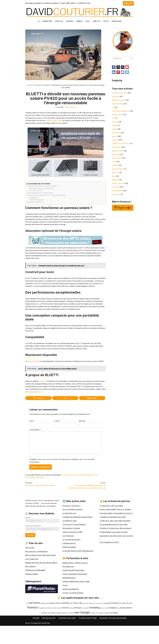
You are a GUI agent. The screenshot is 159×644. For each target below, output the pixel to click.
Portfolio (115, 171)
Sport (114, 183)
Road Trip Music (118, 175)
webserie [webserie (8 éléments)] (93, 638)
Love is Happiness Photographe (75, 599)
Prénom (28, 543)
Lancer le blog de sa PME (72, 557)
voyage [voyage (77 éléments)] (85, 638)
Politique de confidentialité (35, 595)
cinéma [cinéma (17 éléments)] (76, 628)
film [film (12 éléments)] (128, 628)
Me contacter (30, 592)
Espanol (115, 130)
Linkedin (47, 3)
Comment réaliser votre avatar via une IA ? (116, 538)
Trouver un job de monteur (73, 618)
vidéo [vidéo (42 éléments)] (77, 638)
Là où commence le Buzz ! (73, 535)
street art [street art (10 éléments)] (64, 638)
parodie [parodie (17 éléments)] (122, 633)
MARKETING (47, 21)
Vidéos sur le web (119, 190)
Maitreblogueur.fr (69, 603)
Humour (115, 141)
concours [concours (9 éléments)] (85, 628)
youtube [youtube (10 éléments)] (101, 638)
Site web (82, 441)
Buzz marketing (118, 105)
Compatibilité (34, 202)
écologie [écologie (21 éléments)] (114, 638)
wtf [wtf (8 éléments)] (97, 638)
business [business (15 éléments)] (52, 628)
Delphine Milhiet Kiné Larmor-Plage (76, 607)
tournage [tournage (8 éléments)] (70, 638)
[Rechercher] (121, 58)
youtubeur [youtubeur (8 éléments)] (107, 638)
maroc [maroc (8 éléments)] (102, 633)
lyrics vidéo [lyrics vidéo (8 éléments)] (85, 633)
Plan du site (30, 573)
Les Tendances (68, 561)
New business (117, 164)
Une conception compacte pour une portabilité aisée (47, 199)
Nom (32, 441)
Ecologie (115, 126)
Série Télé (116, 179)
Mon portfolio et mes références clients (41, 580)
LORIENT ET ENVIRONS (121, 149)
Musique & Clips (118, 156)
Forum (65, 611)
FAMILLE (79, 21)
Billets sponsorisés (119, 101)
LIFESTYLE (58, 21)
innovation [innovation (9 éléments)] (49, 633)
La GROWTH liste (84, 3)
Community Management (122, 112)
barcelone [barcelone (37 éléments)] (35, 628)
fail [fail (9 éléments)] (120, 628)
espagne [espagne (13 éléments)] (107, 628)
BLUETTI (44, 401)
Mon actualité (117, 153)
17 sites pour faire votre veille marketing (115, 546)
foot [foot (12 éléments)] (131, 628)
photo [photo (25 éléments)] (129, 633)
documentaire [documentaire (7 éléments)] (100, 629)
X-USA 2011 (117, 201)
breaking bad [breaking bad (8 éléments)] (44, 629)
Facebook (55, 3)
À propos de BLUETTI (36, 206)
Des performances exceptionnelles (41, 197)
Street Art (116, 186)
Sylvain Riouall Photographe (73, 595)
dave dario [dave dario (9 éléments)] (92, 628)
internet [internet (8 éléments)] (59, 633)
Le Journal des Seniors (71, 565)
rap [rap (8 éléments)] (48, 638)
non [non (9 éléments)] (118, 633)
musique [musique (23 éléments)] (112, 633)
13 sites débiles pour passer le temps (114, 557)
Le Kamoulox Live (69, 538)
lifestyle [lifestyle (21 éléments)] (78, 633)
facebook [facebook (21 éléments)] (115, 628)
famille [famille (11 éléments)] (124, 628)
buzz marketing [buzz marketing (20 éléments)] (63, 628)
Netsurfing (116, 160)
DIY (113, 122)
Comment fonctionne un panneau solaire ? (43, 190)
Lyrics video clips (32, 584)
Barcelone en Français (71, 554)
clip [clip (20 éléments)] (81, 628)
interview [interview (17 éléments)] (66, 633)
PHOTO (106, 21)
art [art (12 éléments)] (28, 628)
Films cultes (116, 137)
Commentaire (35, 450)
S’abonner (30, 560)
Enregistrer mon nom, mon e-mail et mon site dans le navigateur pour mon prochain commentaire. (62, 482)
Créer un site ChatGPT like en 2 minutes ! (115, 535)
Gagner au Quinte (69, 572)
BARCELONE (117, 21)
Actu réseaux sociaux (120, 93)
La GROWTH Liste (69, 546)
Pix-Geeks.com (68, 592)
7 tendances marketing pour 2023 (113, 542)
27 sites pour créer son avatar (111, 531)
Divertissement (118, 119)
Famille (115, 134)
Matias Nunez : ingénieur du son (75, 588)
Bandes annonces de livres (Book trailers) (41, 588)
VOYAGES (69, 21)
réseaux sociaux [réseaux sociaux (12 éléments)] (55, 638)
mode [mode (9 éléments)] (106, 633)
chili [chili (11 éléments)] (71, 628)
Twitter (63, 3)
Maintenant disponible (37, 204)
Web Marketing (38, 85)
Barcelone (116, 97)
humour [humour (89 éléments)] (33, 633)
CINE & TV (97, 21)
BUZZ (88, 21)
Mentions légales (32, 599)
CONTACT (128, 3)
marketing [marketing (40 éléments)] (94, 633)
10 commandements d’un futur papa (114, 550)
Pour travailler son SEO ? (109, 568)
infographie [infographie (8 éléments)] (42, 633)
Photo (114, 168)
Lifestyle (115, 145)
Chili (114, 108)
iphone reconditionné (71, 614)
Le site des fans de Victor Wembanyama (78, 576)
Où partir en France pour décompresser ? (116, 554)
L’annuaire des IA (69, 569)
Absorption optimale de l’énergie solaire (42, 192)
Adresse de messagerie (33, 551)
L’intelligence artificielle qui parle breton (78, 542)
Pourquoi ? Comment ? (71, 531)
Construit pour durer (36, 195)
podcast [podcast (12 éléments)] (44, 638)
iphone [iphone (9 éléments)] (72, 633)
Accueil (29, 85)
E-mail (57, 441)
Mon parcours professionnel (36, 577)
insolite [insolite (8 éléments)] (54, 633)
